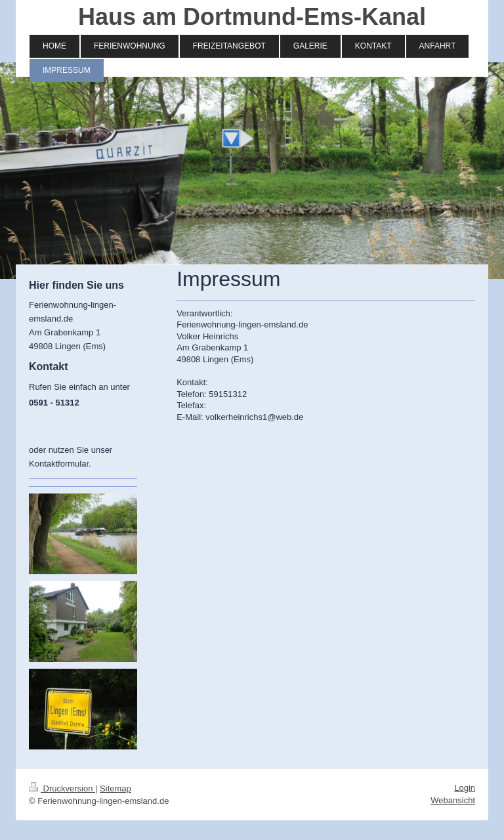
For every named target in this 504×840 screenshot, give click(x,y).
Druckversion (62, 788)
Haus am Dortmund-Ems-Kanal (252, 17)
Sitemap (115, 788)
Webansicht (453, 800)
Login (465, 788)
